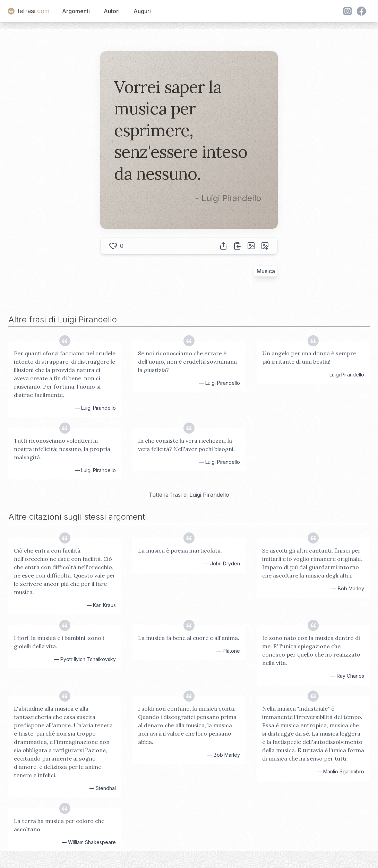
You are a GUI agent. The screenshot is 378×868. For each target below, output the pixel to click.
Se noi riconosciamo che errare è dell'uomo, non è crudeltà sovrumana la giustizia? (187, 362)
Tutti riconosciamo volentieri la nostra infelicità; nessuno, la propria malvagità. (62, 449)
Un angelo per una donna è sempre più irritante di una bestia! (309, 357)
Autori (112, 11)
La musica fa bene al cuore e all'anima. (189, 638)
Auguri (142, 11)
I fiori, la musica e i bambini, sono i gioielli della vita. (59, 642)
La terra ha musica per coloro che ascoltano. (59, 825)
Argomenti (76, 11)
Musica (266, 271)
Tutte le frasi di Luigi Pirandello (189, 495)
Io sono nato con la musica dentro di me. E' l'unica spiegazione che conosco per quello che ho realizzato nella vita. (311, 650)
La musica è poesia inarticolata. (180, 550)
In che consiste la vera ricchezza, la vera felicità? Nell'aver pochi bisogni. (186, 445)
